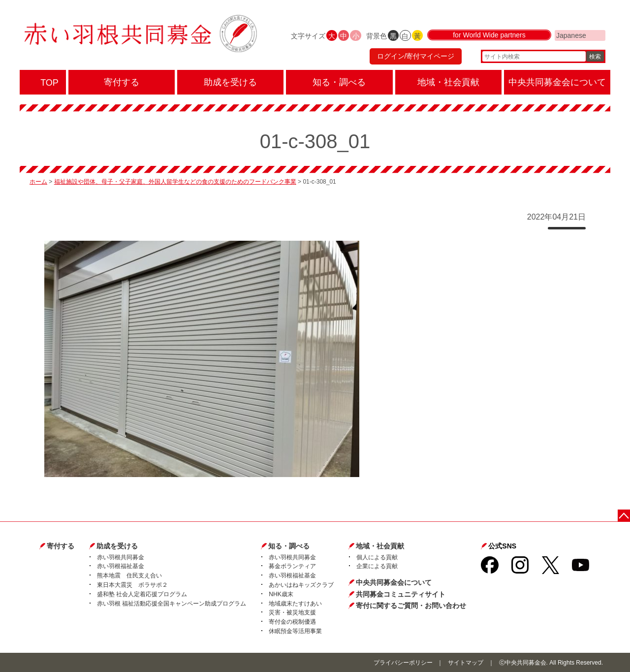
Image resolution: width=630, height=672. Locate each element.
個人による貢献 (377, 557)
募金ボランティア (292, 566)
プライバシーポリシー (403, 663)
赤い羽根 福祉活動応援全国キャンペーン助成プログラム (172, 604)
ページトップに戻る (624, 516)
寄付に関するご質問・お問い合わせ (411, 606)
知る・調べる (289, 546)
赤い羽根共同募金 (121, 557)
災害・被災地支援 (292, 612)
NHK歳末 (281, 594)
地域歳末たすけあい (295, 604)
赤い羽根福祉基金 (121, 566)
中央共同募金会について (394, 582)
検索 (595, 57)
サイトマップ (466, 663)
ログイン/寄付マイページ (415, 57)
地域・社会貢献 (380, 546)
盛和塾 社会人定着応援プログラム (142, 594)
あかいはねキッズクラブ (301, 585)
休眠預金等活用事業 (295, 631)
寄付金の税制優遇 (292, 622)
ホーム (38, 182)
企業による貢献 (377, 566)
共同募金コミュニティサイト (401, 594)
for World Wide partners (489, 35)
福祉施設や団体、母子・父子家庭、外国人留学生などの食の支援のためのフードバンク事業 (175, 182)
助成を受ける (117, 546)
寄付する (61, 546)
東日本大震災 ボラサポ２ (132, 585)
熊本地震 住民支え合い (129, 576)
